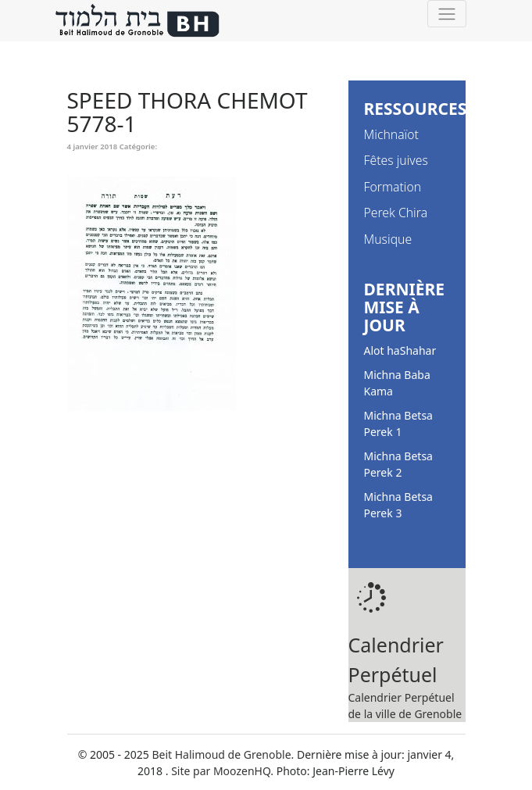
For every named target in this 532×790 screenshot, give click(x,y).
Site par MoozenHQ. (222, 771)
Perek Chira (396, 213)
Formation (393, 187)
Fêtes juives (396, 160)
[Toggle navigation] (446, 14)
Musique (388, 239)
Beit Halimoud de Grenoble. (223, 754)
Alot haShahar (400, 350)
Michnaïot (391, 134)
